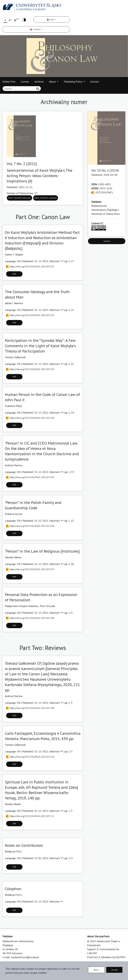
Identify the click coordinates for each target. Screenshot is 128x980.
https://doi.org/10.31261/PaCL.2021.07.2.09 (30, 708)
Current (25, 82)
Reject (96, 970)
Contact (95, 82)
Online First (9, 82)
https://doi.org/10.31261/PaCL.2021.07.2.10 (30, 757)
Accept (114, 970)
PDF (14, 274)
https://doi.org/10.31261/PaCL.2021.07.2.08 (30, 618)
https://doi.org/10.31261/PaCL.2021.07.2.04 (30, 418)
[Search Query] (22, 89)
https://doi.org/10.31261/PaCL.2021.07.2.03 (30, 369)
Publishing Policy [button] (73, 82)
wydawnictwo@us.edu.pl (25, 957)
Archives (39, 82)
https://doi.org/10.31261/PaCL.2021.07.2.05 (30, 477)
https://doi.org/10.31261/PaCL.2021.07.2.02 (30, 315)
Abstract (57, 261)
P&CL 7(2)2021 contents (46, 198)
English (35, 29)
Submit (107, 241)
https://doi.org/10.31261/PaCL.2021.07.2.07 (30, 569)
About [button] (53, 82)
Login (51, 19)
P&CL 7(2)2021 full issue (19, 198)
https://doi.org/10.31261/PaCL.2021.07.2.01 (30, 266)
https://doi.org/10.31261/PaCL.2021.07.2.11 (30, 816)
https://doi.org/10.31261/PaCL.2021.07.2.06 (30, 526)
